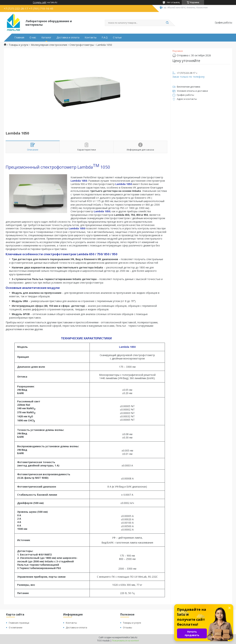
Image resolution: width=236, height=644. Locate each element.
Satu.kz (134, 637)
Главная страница (19, 623)
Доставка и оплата (68, 37)
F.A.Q (105, 37)
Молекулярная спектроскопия (49, 45)
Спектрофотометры (82, 45)
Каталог (46, 37)
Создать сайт (40, 2)
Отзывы (127, 627)
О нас (33, 37)
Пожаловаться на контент (125, 641)
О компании (16, 627)
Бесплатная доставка (189, 87)
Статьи (117, 37)
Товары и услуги (19, 45)
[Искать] (167, 23)
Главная (19, 37)
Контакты (91, 37)
